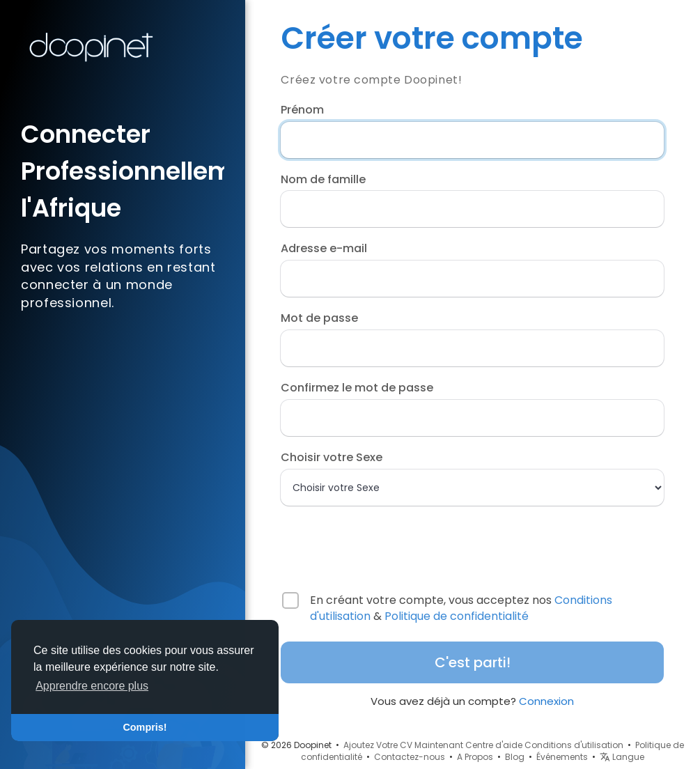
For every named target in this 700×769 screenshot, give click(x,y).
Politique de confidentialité (457, 616)
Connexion (546, 701)
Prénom (302, 110)
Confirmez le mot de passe (357, 388)
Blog (515, 757)
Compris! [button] (145, 727)
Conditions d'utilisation (574, 745)
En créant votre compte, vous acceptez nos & (461, 608)
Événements (562, 757)
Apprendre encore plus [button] (92, 686)
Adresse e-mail (324, 249)
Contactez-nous (410, 757)
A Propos (475, 757)
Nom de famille (323, 180)
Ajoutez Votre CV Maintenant (403, 745)
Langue (622, 757)
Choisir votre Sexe (332, 458)
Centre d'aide (494, 745)
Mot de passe (319, 318)
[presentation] (371, 543)
